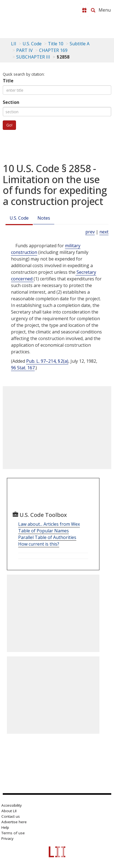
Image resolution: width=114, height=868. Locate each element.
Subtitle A (80, 44)
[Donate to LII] (84, 10)
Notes (44, 218)
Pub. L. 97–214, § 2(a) (47, 361)
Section (11, 102)
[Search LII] (93, 10)
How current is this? (39, 544)
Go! (9, 125)
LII (14, 44)
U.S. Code (19, 218)
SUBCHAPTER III (33, 57)
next (104, 232)
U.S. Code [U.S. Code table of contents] (32, 44)
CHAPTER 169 (53, 50)
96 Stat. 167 (23, 368)
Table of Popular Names (44, 531)
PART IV (25, 50)
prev (90, 232)
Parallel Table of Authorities (47, 537)
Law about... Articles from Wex (49, 524)
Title (8, 81)
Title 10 (56, 44)
